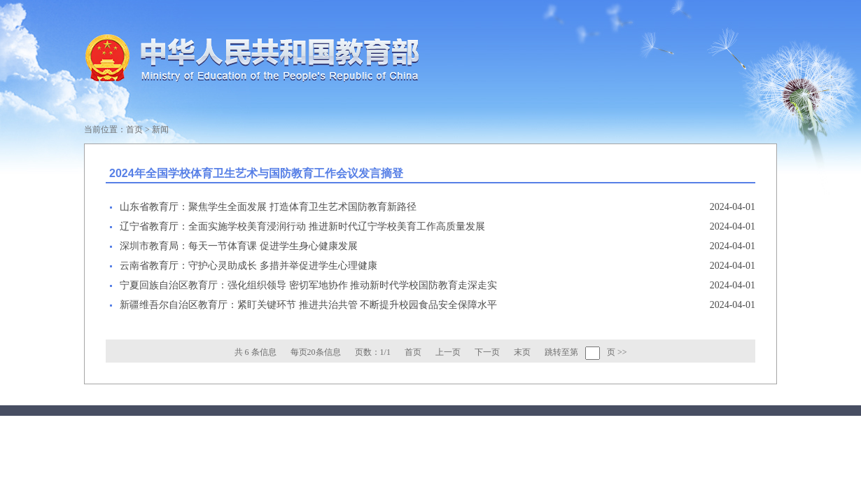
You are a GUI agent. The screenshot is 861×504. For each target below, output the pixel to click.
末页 (522, 352)
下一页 (487, 352)
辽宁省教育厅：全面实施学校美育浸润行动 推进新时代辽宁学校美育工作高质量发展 (302, 226)
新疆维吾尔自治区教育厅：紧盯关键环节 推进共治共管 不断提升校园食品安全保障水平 (308, 305)
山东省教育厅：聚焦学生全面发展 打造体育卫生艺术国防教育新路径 (268, 207)
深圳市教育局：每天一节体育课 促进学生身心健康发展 (239, 246)
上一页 (448, 352)
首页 (134, 129)
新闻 (160, 129)
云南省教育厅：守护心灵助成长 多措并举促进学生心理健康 (248, 266)
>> (622, 352)
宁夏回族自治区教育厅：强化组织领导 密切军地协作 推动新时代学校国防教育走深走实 (308, 285)
